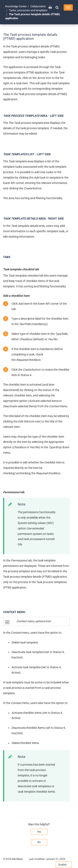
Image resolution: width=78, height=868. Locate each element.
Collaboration (38, 6)
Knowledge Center (16, 6)
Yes (39, 832)
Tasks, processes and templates (28, 10)
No (39, 842)
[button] (57, 7)
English (64, 865)
